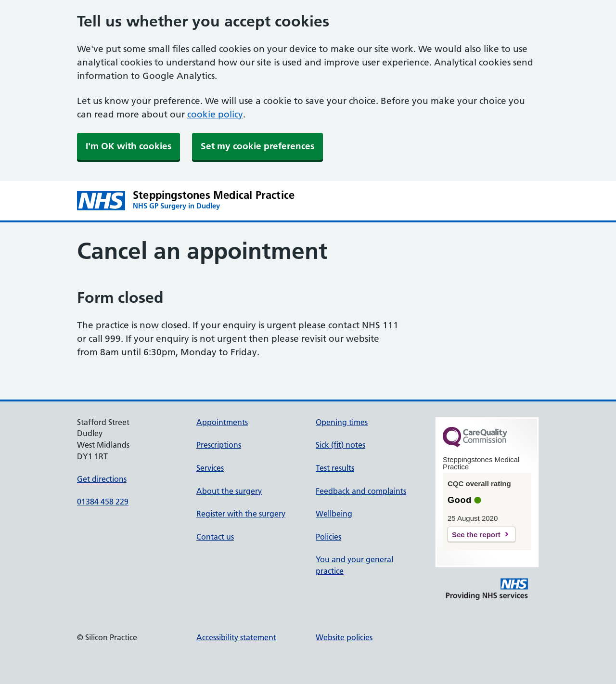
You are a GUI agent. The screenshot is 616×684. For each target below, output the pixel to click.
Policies (328, 537)
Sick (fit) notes (340, 445)
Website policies (344, 637)
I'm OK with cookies (128, 146)
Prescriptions (219, 445)
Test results (335, 468)
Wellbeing (334, 514)
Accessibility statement (236, 637)
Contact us (215, 537)
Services (210, 468)
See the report (476, 535)
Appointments (222, 422)
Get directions (102, 479)
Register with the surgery (241, 514)
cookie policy (215, 114)
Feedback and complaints (361, 491)
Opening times (342, 422)
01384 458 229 (103, 502)
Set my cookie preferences (257, 146)
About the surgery (229, 491)
